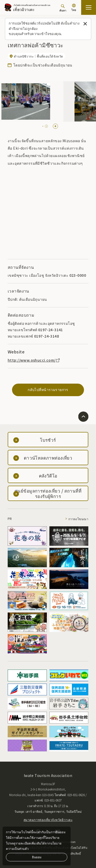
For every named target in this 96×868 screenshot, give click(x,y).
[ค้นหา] (63, 8)
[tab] (43, 126)
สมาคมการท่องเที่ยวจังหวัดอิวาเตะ (48, 820)
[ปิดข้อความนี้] (85, 24)
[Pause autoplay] (55, 126)
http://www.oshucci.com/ (34, 360)
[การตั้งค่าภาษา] (74, 8)
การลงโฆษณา (78, 519)
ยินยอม (37, 857)
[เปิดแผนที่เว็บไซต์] (89, 7)
